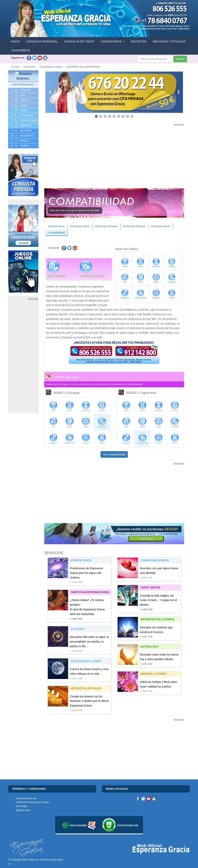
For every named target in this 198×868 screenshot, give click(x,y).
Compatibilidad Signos (51, 67)
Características (56, 226)
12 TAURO (19, 146)
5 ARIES (19, 111)
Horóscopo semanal (106, 226)
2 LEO (18, 95)
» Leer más (76, 582)
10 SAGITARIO (22, 136)
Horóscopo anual (160, 226)
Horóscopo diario (80, 226)
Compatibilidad (56, 233)
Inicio (15, 67)
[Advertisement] (23, 359)
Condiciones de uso (26, 798)
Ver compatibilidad (114, 454)
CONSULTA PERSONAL (42, 41)
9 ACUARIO (21, 131)
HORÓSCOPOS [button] (113, 41)
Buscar (180, 59)
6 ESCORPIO (22, 116)
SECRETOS (139, 41)
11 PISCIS (19, 141)
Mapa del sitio (23, 810)
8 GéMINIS (21, 126)
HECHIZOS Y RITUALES (169, 41)
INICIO (15, 41)
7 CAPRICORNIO (24, 121)
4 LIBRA (19, 105)
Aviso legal (21, 806)
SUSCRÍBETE (21, 50)
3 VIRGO (20, 100)
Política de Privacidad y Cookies (32, 802)
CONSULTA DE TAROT (79, 41)
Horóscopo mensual (134, 226)
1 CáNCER (21, 90)
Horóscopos (29, 67)
